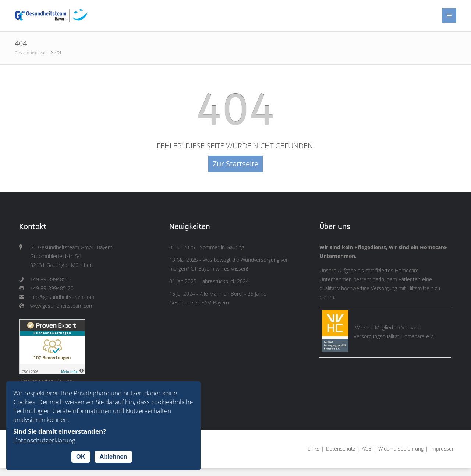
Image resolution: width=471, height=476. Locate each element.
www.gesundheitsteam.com (62, 306)
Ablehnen (113, 456)
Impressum (443, 449)
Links (314, 449)
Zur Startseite (235, 164)
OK (81, 456)
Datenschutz (341, 449)
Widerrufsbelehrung (401, 449)
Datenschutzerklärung (44, 440)
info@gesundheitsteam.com (62, 297)
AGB (367, 449)
